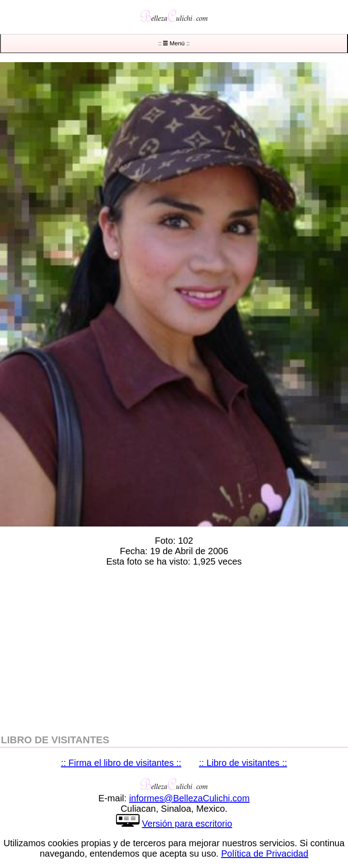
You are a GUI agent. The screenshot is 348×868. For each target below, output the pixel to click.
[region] (174, 649)
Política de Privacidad (265, 853)
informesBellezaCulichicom (189, 798)
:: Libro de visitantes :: (243, 763)
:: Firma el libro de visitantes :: (121, 763)
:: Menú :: (174, 43)
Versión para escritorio (187, 824)
